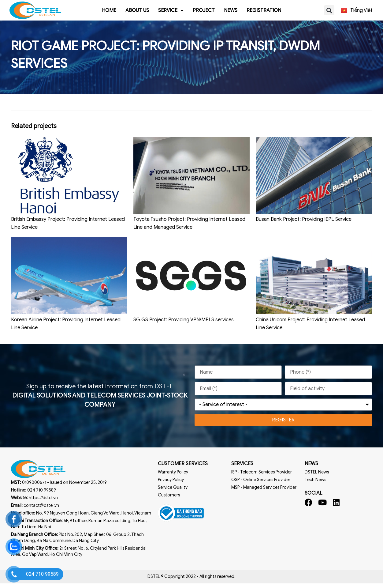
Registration (264, 10)
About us (137, 10)
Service (171, 10)
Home (109, 10)
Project (204, 10)
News (231, 10)
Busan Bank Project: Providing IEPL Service (304, 224)
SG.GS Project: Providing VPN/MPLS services (184, 324)
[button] (329, 10)
